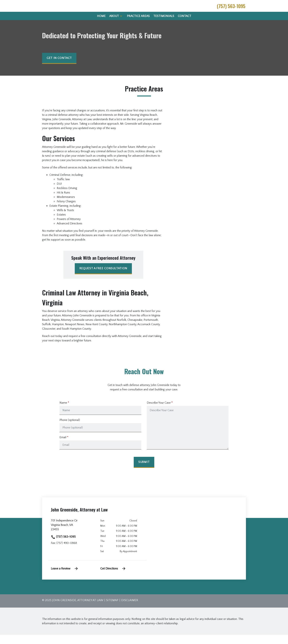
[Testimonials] (164, 25)
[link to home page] (63, 10)
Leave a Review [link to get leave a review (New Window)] (65, 578)
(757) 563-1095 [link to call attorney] (63, 546)
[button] (121, 25)
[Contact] (184, 25)
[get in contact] (59, 68)
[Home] (101, 25)
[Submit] (144, 472)
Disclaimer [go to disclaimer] (130, 609)
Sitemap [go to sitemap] (112, 609)
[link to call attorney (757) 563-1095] (231, 10)
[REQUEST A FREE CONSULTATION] (103, 278)
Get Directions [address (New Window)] (113, 578)
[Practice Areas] (138, 25)
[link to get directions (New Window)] (73, 536)
